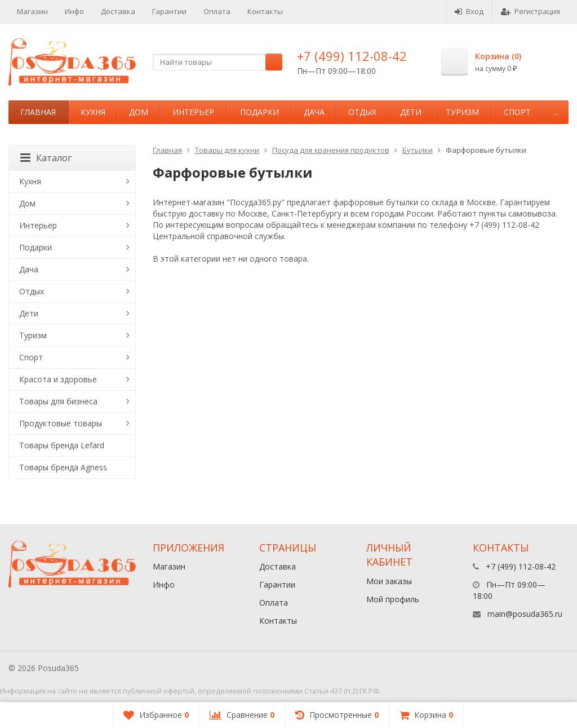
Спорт (517, 112)
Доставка (118, 11)
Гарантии (169, 11)
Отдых (362, 112)
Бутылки (418, 150)
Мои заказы (389, 581)
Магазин (32, 11)
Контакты (265, 11)
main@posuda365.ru (525, 614)
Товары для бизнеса (58, 401)
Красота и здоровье (58, 379)
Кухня (93, 112)
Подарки (259, 112)
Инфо (74, 11)
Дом (139, 112)
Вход (469, 11)
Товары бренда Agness (63, 467)
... (556, 112)
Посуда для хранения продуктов (331, 150)
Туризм (462, 112)
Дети (411, 112)
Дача (314, 112)
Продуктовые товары (61, 423)
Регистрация (531, 11)
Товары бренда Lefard (62, 445)
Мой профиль (393, 599)
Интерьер (193, 112)
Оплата (217, 11)
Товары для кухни (227, 150)
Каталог (46, 158)
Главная (38, 112)
